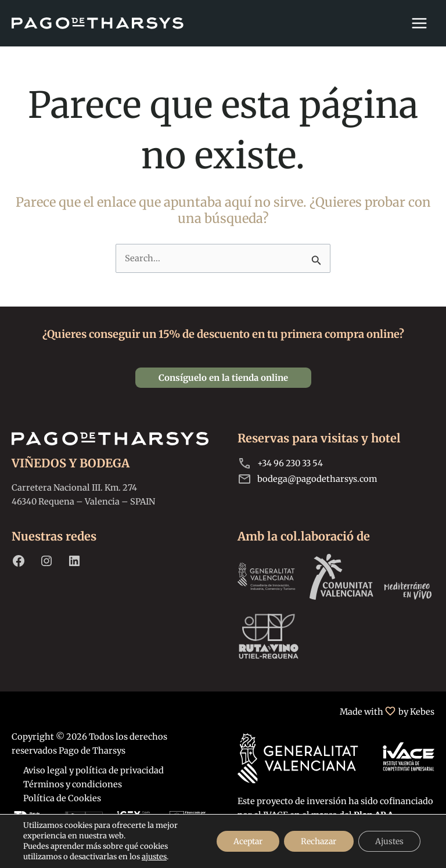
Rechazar (316, 841)
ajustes (154, 857)
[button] (223, 378)
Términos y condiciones (73, 784)
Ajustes (389, 841)
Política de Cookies (62, 798)
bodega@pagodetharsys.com (317, 479)
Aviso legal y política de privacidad (93, 770)
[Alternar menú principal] (419, 23)
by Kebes (416, 712)
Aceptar (243, 841)
